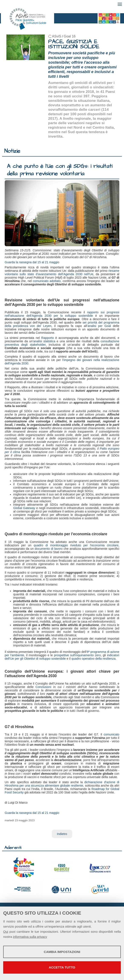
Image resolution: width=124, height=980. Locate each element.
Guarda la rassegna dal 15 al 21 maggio (32, 262)
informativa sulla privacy (30, 937)
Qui (6, 932)
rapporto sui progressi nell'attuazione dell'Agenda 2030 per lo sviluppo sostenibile (62, 314)
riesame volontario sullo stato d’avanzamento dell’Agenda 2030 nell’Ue (62, 272)
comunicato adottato (47, 281)
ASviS (57, 36)
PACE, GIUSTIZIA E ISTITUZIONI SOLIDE (74, 44)
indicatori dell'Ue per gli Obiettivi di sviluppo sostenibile (62, 657)
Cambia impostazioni (62, 952)
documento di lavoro (49, 549)
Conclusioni (43, 687)
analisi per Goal (100, 326)
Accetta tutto (62, 967)
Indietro (62, 834)
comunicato (111, 734)
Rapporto (48, 338)
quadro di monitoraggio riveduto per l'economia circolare (76, 545)
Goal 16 (70, 36)
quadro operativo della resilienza (93, 659)
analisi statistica (44, 341)
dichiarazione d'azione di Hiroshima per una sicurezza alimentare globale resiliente (62, 784)
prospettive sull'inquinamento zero (77, 655)
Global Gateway (24, 508)
